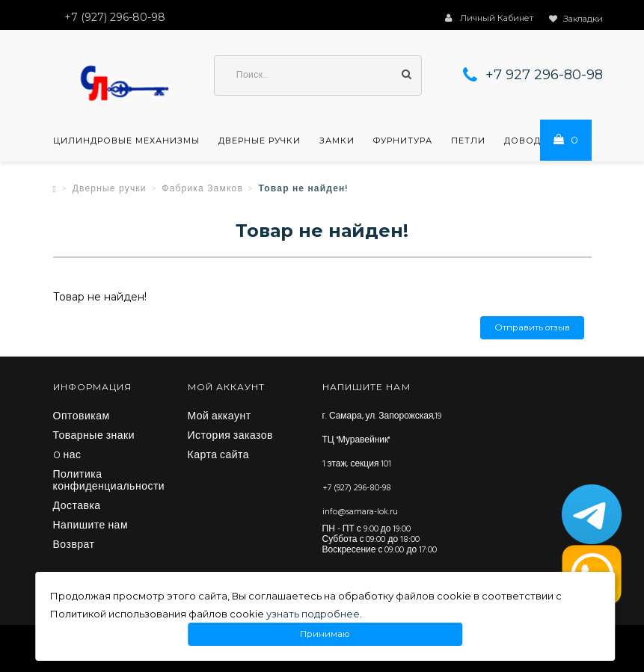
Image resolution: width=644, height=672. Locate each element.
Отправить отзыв (532, 328)
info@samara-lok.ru (360, 512)
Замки (337, 141)
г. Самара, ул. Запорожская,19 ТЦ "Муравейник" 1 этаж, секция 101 (382, 440)
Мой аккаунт (220, 417)
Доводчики (536, 141)
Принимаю (325, 634)
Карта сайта (219, 456)
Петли (468, 141)
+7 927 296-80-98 (544, 75)
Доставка (77, 507)
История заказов (231, 437)
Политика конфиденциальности (109, 481)
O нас (67, 456)
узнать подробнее (313, 614)
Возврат (74, 546)
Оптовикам (82, 417)
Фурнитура (403, 141)
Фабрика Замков (202, 189)
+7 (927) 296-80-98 (357, 488)
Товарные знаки (94, 437)
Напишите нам (91, 526)
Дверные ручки (260, 141)
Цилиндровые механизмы (126, 141)
